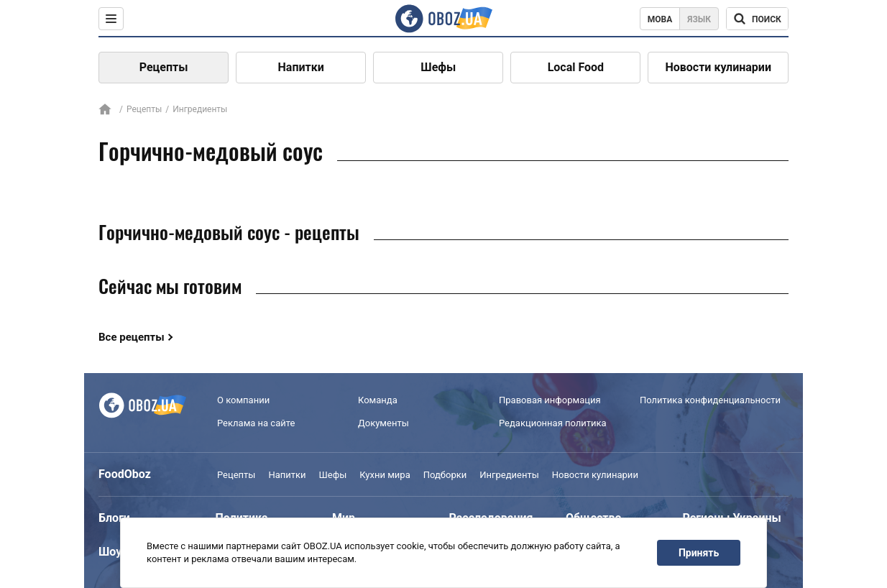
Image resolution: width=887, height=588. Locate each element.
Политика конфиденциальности (710, 400)
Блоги (114, 518)
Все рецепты (132, 337)
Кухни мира (385, 475)
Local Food (576, 67)
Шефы (438, 67)
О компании (243, 400)
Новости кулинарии (718, 67)
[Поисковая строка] (757, 19)
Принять (699, 553)
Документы (383, 423)
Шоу (110, 552)
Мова (660, 19)
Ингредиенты (509, 475)
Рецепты (164, 67)
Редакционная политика (553, 423)
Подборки (445, 475)
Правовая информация (550, 400)
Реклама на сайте (256, 423)
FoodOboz (125, 474)
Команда (378, 400)
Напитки (301, 67)
